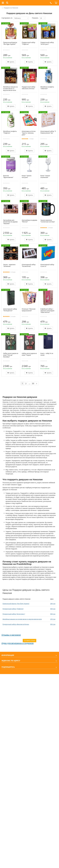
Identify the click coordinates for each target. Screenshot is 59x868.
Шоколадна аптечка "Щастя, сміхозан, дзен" (29, 133)
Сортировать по (7, 18)
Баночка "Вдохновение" (8, 176)
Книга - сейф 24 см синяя (47, 354)
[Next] (37, 383)
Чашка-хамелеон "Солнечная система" (48, 221)
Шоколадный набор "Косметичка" (29, 265)
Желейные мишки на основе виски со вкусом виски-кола (22, 619)
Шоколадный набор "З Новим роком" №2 (48, 132)
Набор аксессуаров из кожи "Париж (29, 354)
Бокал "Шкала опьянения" (45, 176)
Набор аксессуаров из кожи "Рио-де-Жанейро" (11, 355)
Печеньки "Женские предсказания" (29, 310)
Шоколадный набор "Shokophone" (10, 310)
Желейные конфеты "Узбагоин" (47, 88)
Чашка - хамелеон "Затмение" (9, 265)
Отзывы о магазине (11, 635)
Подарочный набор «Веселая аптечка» (16, 624)
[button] (51, 3)
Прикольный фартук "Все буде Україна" (16, 604)
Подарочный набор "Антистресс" (14, 614)
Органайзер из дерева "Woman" (29, 221)
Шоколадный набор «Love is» (47, 265)
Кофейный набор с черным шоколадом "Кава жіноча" (47, 311)
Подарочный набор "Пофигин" (13, 609)
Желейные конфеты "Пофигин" (10, 132)
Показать (35, 18)
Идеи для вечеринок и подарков (18, 643)
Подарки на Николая (11, 8)
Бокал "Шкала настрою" (27, 176)
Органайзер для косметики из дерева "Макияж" (10, 222)
